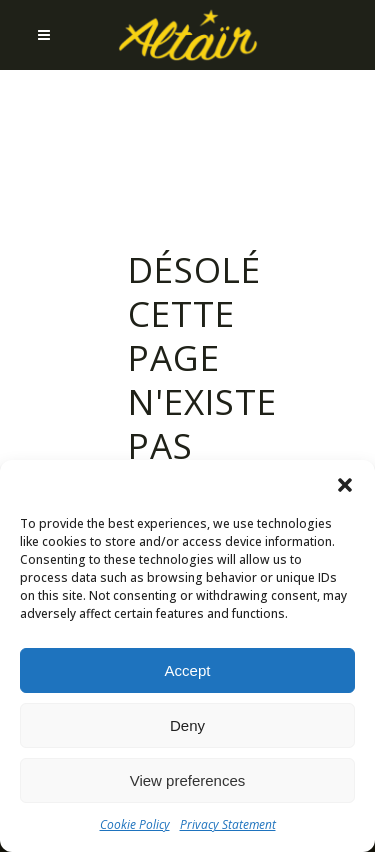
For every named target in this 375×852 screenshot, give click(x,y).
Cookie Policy (135, 824)
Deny (187, 725)
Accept (188, 670)
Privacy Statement (228, 824)
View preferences (188, 780)
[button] (345, 485)
